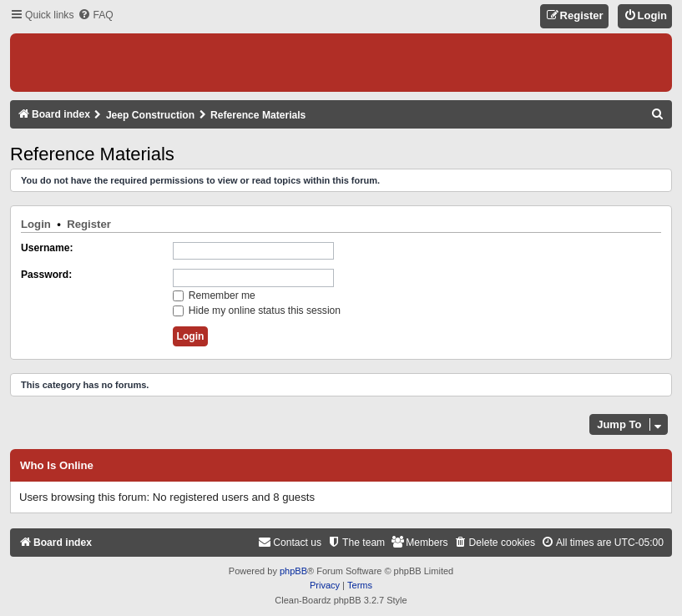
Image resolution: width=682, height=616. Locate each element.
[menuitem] (95, 15)
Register (89, 224)
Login (36, 224)
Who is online (57, 466)
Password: (46, 275)
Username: (47, 248)
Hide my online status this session (257, 311)
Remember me (214, 295)
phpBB (293, 571)
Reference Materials (92, 154)
